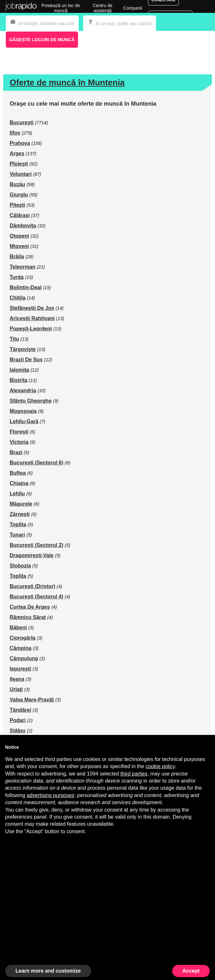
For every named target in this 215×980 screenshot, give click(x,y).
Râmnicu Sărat (28, 617)
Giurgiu (19, 195)
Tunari (17, 535)
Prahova (20, 143)
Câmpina (21, 648)
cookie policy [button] (160, 766)
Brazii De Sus (26, 360)
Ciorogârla (23, 638)
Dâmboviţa (23, 226)
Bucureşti (22, 123)
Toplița (18, 524)
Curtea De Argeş (30, 607)
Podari (18, 720)
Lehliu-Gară (24, 421)
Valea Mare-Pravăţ (32, 700)
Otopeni (19, 236)
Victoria (19, 442)
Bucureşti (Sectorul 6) (36, 463)
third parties (134, 774)
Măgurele (21, 504)
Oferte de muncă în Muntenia (67, 82)
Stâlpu (18, 731)
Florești (19, 432)
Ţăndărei (20, 710)
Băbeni (18, 628)
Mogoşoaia (23, 411)
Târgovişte (23, 349)
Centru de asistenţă (102, 8)
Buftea (18, 473)
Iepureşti (20, 669)
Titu (14, 339)
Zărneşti (20, 514)
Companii (133, 8)
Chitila (18, 298)
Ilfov (15, 133)
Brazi (16, 452)
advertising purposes (51, 795)
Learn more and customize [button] (48, 971)
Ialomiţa (19, 370)
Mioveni (19, 246)
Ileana (17, 679)
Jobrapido (21, 6)
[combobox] (120, 24)
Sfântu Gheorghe (31, 401)
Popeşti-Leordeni (31, 329)
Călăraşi (20, 215)
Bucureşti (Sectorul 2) (36, 545)
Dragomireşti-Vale (32, 555)
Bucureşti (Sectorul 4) (36, 597)
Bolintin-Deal (26, 287)
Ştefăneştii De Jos (32, 308)
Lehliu (17, 494)
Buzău (17, 184)
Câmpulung (24, 658)
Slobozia (20, 566)
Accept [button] (191, 971)
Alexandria (23, 390)
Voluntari (21, 174)
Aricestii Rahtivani (32, 318)
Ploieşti (19, 164)
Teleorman (23, 267)
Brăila (17, 257)
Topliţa (18, 576)
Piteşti (17, 205)
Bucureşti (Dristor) (32, 586)
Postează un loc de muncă (61, 8)
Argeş (17, 153)
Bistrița (19, 380)
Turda (17, 277)
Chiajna (19, 483)
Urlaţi (16, 689)
